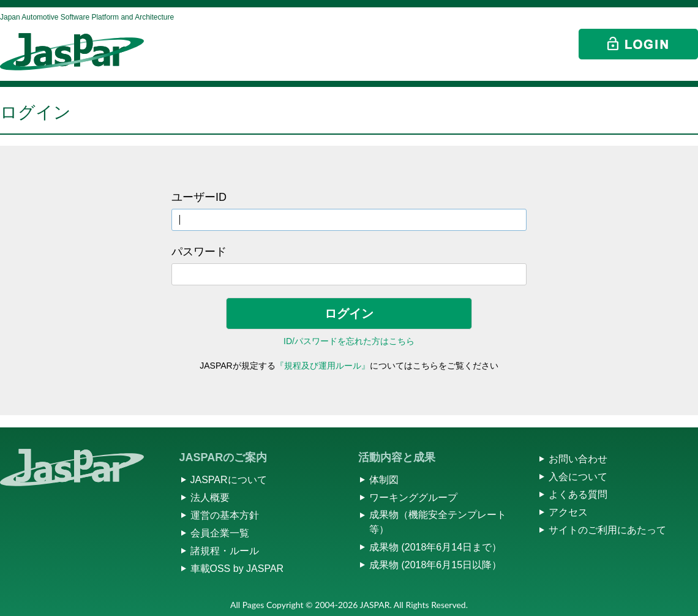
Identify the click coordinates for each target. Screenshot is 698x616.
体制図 (384, 480)
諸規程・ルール (225, 551)
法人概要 (210, 498)
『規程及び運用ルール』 (323, 366)
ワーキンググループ (413, 498)
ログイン (349, 314)
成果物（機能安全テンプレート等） (438, 522)
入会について (578, 477)
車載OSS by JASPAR (237, 569)
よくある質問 (578, 494)
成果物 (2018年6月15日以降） (435, 565)
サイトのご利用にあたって (607, 530)
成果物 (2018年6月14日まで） (435, 547)
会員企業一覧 (220, 533)
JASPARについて (229, 480)
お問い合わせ (578, 459)
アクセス (568, 512)
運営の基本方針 (225, 515)
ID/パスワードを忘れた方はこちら (349, 341)
